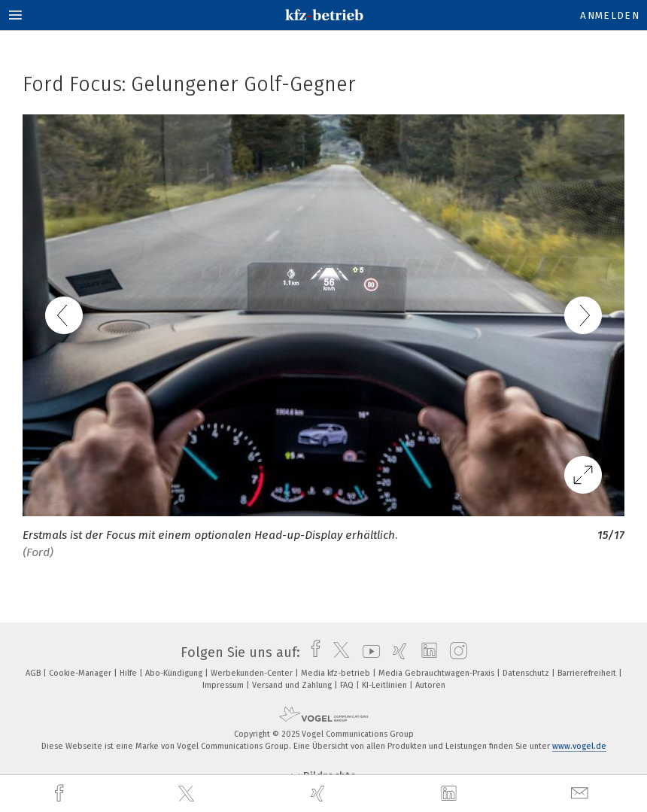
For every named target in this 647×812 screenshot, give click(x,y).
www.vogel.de (579, 746)
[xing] (320, 794)
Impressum (224, 685)
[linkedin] (451, 794)
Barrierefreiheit (588, 673)
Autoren (430, 685)
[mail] (582, 794)
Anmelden (610, 15)
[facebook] (61, 794)
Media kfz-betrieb (337, 673)
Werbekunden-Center (253, 673)
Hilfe (129, 673)
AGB (34, 673)
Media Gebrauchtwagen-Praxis (437, 673)
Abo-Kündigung (175, 673)
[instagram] (455, 652)
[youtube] (368, 652)
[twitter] (188, 794)
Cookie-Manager (81, 673)
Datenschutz (527, 673)
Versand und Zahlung (293, 685)
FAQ (348, 685)
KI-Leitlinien (386, 685)
